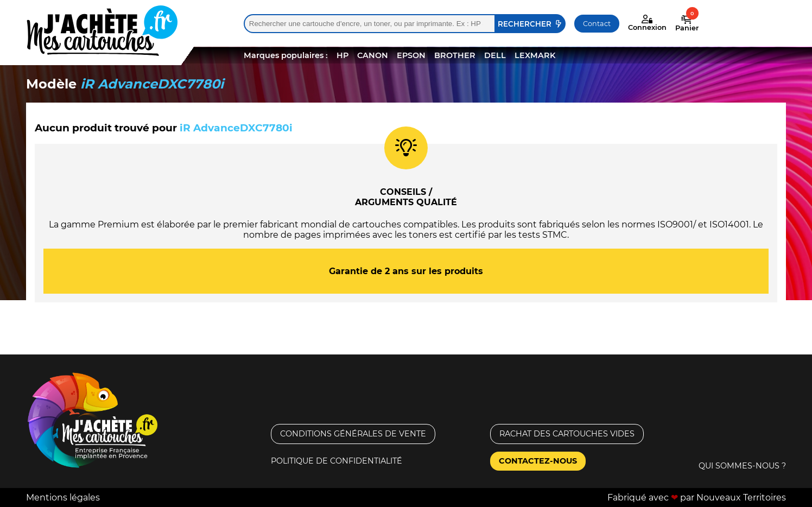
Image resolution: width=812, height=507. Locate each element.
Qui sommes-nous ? (742, 466)
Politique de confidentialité (337, 461)
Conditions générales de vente (353, 434)
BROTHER (455, 55)
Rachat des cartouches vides (567, 434)
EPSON (411, 55)
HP (342, 55)
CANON (373, 55)
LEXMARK (535, 55)
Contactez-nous (538, 461)
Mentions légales (63, 498)
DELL (495, 55)
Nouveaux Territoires (741, 498)
